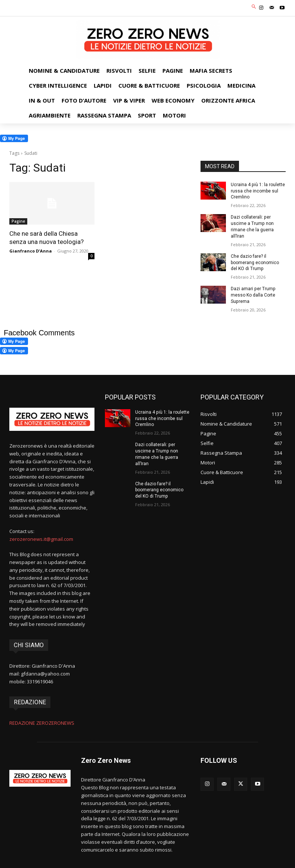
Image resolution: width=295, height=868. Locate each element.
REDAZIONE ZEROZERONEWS (42, 723)
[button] (254, 7)
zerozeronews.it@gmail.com (41, 539)
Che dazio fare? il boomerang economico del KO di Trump (255, 262)
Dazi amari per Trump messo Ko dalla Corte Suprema (253, 295)
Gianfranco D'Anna (31, 251)
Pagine (18, 221)
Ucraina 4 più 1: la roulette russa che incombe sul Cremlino (258, 191)
